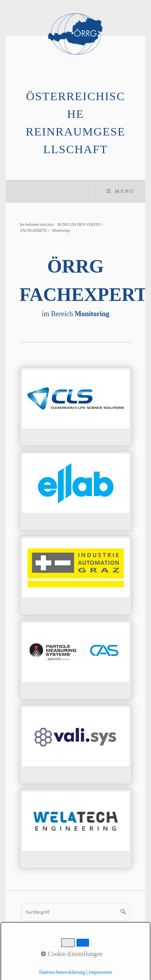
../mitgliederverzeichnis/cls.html (76, 407)
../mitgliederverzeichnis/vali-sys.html (76, 744)
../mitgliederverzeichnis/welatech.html (76, 829)
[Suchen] (124, 912)
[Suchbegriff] (75, 912)
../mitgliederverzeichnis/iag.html (76, 575)
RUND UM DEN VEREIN (79, 224)
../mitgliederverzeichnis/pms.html (76, 660)
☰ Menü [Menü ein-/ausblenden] (121, 191)
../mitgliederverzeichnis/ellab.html (76, 491)
